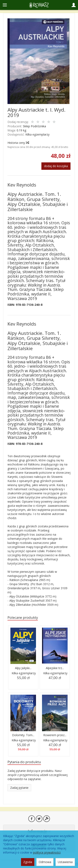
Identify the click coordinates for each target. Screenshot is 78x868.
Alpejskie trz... (55, 668)
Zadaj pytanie (19, 788)
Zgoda (28, 862)
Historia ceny (18, 143)
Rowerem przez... (55, 735)
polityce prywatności (47, 852)
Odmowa (45, 862)
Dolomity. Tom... (23, 735)
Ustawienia (65, 862)
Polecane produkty (23, 617)
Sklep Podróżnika (34, 126)
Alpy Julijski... (23, 668)
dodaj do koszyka (56, 166)
